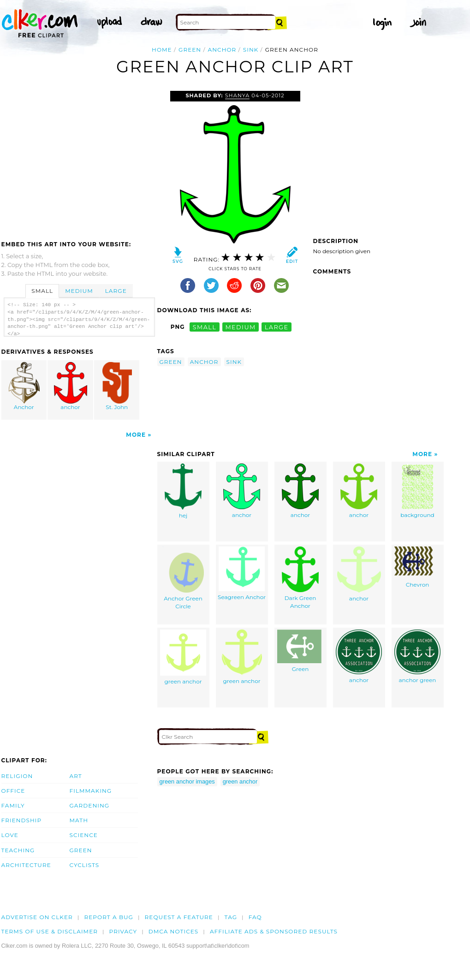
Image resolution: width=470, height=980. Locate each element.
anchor (222, 50)
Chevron (417, 567)
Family (13, 805)
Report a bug (109, 917)
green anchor (183, 657)
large (277, 327)
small (205, 327)
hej (183, 491)
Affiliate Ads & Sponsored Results (274, 931)
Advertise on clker (37, 917)
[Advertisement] (79, 160)
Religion (17, 776)
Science (84, 835)
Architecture (26, 865)
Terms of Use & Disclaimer (50, 931)
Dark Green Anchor (300, 578)
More (136, 435)
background (417, 491)
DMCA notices (174, 931)
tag (231, 917)
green (190, 50)
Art (76, 776)
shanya (238, 95)
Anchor (24, 386)
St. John (117, 386)
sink (251, 50)
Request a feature (179, 917)
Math (79, 820)
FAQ (255, 917)
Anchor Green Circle (183, 578)
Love (10, 835)
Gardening (90, 805)
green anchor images (187, 781)
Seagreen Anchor (242, 573)
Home (162, 50)
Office (13, 791)
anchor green (417, 656)
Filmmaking (91, 791)
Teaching (18, 850)
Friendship (22, 820)
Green (300, 651)
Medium (79, 291)
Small (42, 291)
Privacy (123, 931)
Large (116, 291)
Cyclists (85, 865)
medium (240, 327)
